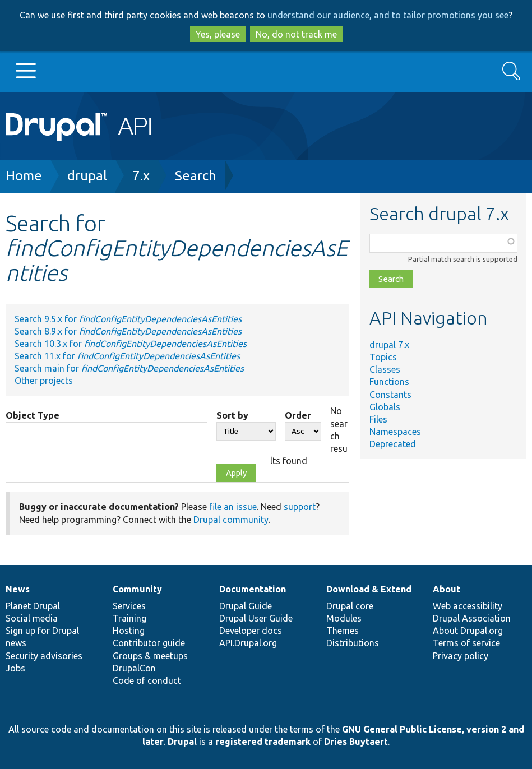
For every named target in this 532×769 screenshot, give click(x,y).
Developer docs (251, 631)
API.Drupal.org (248, 643)
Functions (389, 382)
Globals (385, 407)
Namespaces (395, 432)
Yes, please (218, 34)
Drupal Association (472, 618)
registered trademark (263, 742)
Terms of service (466, 643)
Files (378, 419)
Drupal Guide (246, 606)
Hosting (129, 631)
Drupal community (231, 520)
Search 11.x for (127, 356)
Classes (385, 369)
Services (129, 606)
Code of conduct (147, 680)
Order (298, 415)
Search (196, 176)
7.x (141, 176)
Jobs (15, 668)
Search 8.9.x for (128, 331)
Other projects (44, 381)
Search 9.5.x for (128, 319)
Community (137, 589)
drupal (87, 176)
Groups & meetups (150, 656)
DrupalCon (134, 668)
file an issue (233, 507)
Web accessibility (468, 606)
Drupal (182, 742)
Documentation (253, 589)
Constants (390, 395)
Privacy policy (461, 656)
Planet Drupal (33, 606)
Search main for (129, 368)
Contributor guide (149, 643)
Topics (383, 357)
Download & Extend (369, 589)
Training (129, 618)
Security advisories (44, 656)
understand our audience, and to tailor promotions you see (388, 15)
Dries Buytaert (356, 742)
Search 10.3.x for (131, 344)
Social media (32, 618)
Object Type (33, 415)
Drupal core (350, 606)
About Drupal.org (468, 631)
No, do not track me (296, 34)
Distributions (353, 643)
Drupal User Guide (256, 618)
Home (24, 176)
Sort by (232, 415)
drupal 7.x (389, 345)
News (18, 589)
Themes (343, 631)
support (300, 507)
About (447, 589)
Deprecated (393, 444)
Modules (344, 618)
